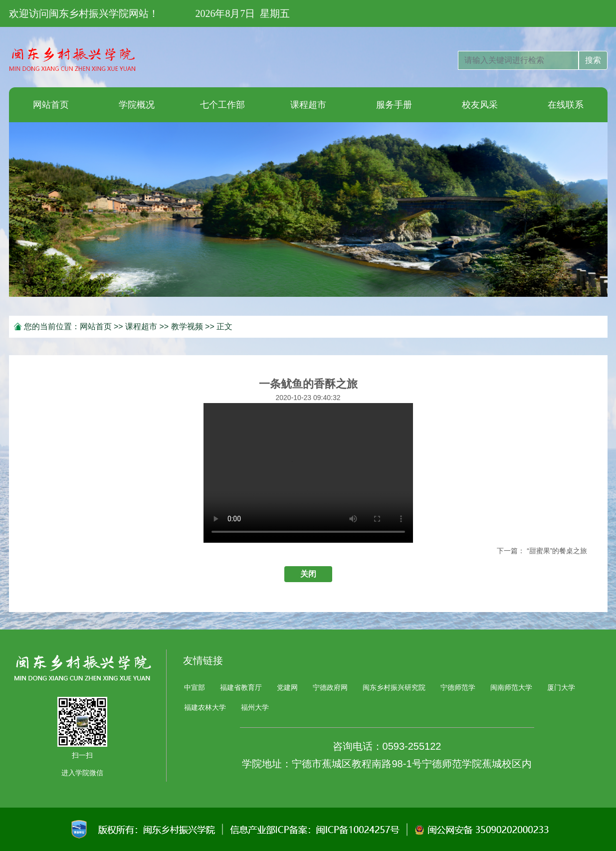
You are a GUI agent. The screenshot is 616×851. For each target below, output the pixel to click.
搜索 (593, 60)
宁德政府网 (330, 687)
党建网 (287, 687)
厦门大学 (561, 687)
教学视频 (187, 326)
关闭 (308, 574)
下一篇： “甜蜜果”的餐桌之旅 (542, 551)
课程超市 (141, 326)
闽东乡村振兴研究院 (394, 687)
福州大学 (255, 707)
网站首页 (96, 326)
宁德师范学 (458, 687)
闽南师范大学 (511, 687)
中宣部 (195, 687)
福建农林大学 (205, 707)
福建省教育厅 (241, 687)
